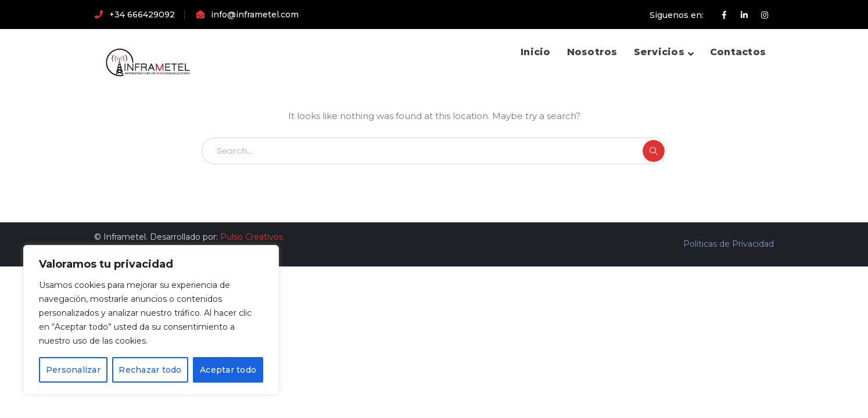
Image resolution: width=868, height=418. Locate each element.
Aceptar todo (228, 370)
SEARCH (654, 151)
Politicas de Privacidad (729, 244)
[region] (151, 320)
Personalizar (73, 370)
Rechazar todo (150, 370)
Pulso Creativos (252, 237)
